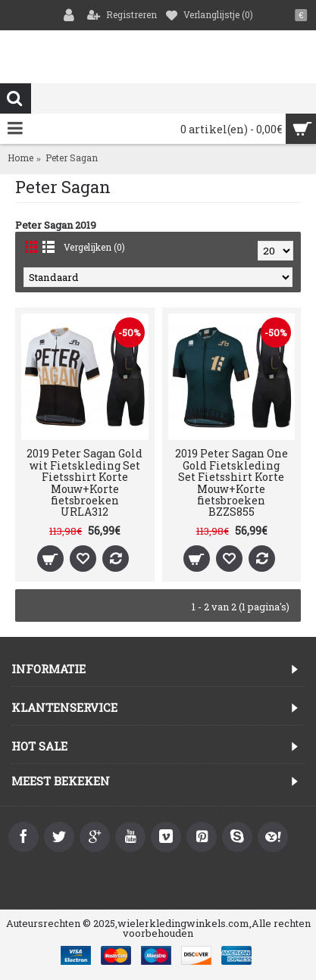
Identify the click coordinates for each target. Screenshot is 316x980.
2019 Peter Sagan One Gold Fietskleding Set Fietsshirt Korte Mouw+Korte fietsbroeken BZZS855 (232, 482)
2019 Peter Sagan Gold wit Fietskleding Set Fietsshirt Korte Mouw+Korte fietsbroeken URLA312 (84, 482)
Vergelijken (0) (94, 247)
